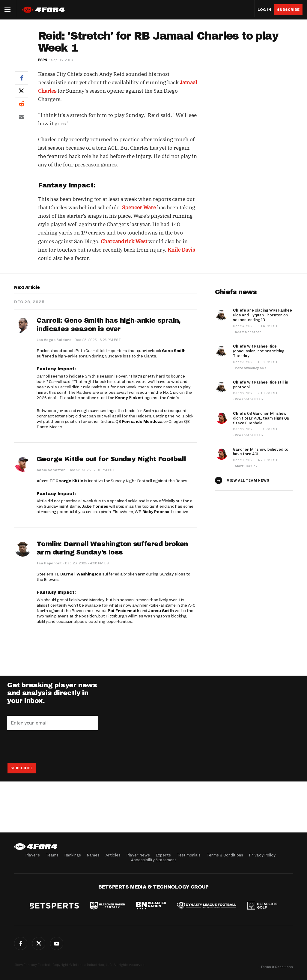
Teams (52, 855)
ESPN (43, 60)
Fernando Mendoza (142, 421)
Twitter (39, 943)
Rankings (73, 855)
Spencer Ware (139, 208)
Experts (163, 855)
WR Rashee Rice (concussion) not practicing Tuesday (259, 351)
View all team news (248, 481)
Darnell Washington (81, 574)
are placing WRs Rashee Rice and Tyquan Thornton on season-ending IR (262, 315)
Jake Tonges (95, 506)
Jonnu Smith (161, 611)
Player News (138, 855)
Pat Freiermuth (124, 611)
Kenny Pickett (129, 398)
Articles (113, 855)
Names (93, 855)
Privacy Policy (262, 855)
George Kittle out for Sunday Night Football (111, 459)
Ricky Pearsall (157, 512)
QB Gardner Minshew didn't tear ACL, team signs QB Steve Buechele (261, 418)
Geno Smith (174, 351)
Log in (264, 10)
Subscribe (288, 10)
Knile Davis (181, 250)
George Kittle (69, 481)
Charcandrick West (124, 241)
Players (33, 855)
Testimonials (189, 855)
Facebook (21, 943)
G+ (57, 943)
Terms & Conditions (225, 855)
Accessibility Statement (154, 860)
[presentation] (53, 746)
